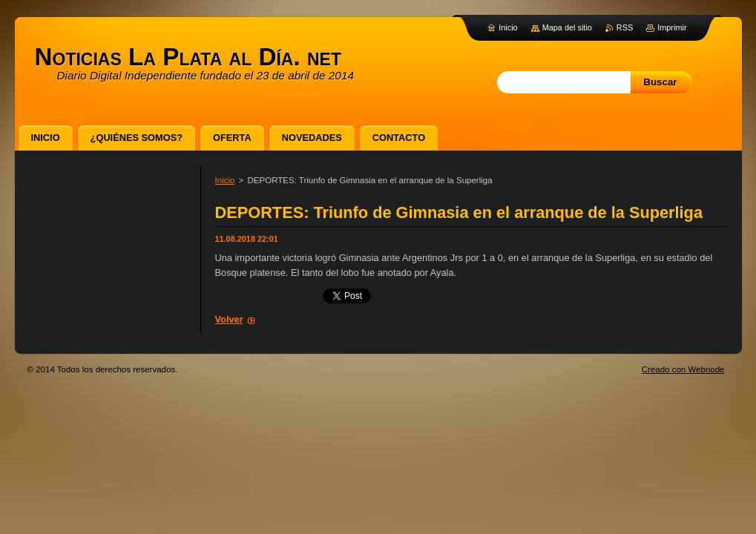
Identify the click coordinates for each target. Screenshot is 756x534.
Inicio (225, 180)
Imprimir (672, 27)
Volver (229, 319)
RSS (625, 27)
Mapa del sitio (567, 27)
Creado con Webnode (683, 369)
